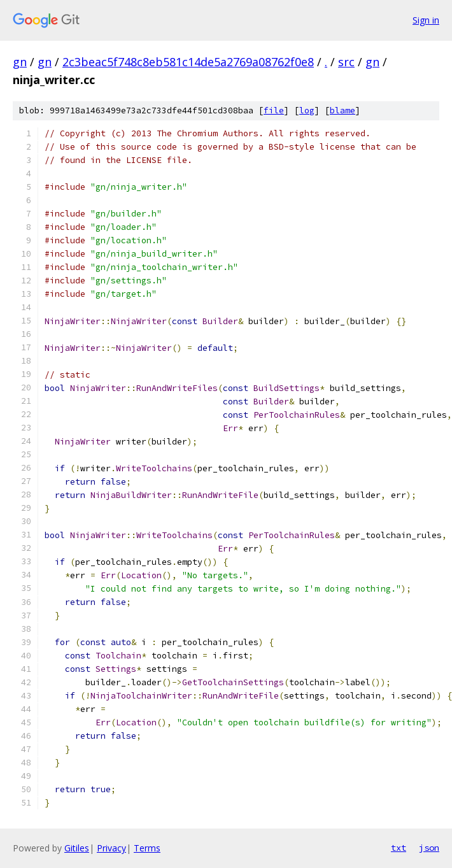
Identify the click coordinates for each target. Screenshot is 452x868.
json (429, 848)
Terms (147, 848)
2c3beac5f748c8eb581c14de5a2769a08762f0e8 (188, 62)
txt (399, 848)
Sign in (426, 20)
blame (343, 110)
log (307, 110)
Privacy (111, 848)
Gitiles (77, 848)
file (274, 110)
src (346, 62)
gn (20, 62)
